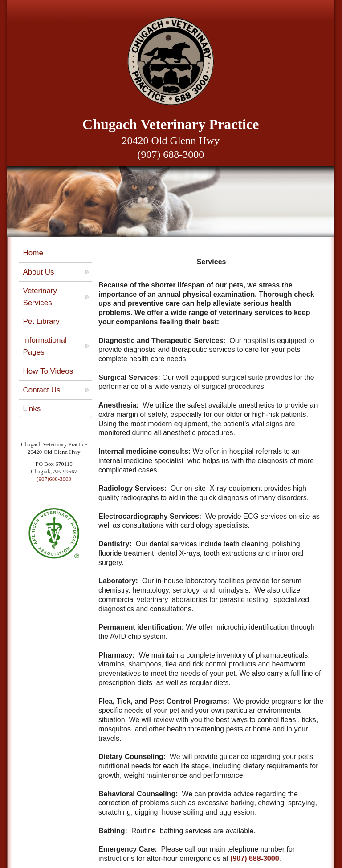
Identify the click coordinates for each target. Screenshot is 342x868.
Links (32, 409)
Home (33, 253)
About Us (38, 272)
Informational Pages (45, 346)
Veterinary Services (40, 297)
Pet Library (41, 321)
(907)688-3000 (54, 479)
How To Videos (48, 371)
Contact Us (41, 390)
